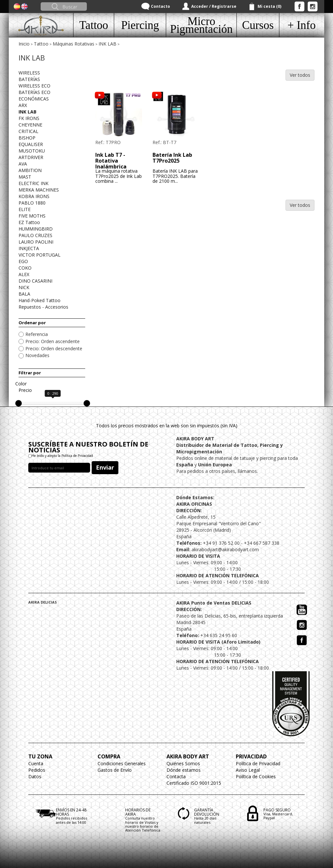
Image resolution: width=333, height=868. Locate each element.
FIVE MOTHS (32, 216)
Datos (35, 776)
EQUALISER (31, 144)
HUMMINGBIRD (36, 229)
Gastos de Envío (115, 770)
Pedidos (37, 770)
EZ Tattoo (29, 222)
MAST (25, 177)
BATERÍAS (29, 79)
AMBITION (30, 170)
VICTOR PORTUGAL (40, 255)
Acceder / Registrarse (214, 6)
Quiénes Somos (183, 763)
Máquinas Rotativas (73, 44)
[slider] (19, 403)
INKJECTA (29, 248)
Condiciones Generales (122, 763)
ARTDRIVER (31, 157)
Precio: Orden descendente (54, 348)
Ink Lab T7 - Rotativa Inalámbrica (111, 160)
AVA (23, 164)
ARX (23, 105)
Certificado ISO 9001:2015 (194, 783)
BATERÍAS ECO (34, 92)
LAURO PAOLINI (36, 242)
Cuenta (36, 763)
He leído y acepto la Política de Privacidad (62, 456)
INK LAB (107, 44)
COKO (25, 268)
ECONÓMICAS (34, 99)
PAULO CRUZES (35, 235)
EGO (23, 261)
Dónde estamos (184, 770)
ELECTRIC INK (33, 183)
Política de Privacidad (258, 763)
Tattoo (41, 44)
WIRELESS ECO (34, 86)
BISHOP (27, 138)
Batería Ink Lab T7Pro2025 (172, 158)
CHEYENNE (30, 125)
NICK (24, 287)
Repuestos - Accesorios (43, 307)
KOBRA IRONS (34, 196)
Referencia (37, 334)
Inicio (24, 44)
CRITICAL (28, 131)
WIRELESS (29, 73)
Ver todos (300, 75)
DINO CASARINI (35, 281)
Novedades (37, 355)
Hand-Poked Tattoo (40, 300)
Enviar (105, 467)
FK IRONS (29, 118)
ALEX (24, 274)
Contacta (176, 776)
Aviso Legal (248, 770)
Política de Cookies (256, 776)
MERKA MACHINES (39, 190)
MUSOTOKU (32, 151)
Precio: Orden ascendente (53, 341)
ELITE (25, 209)
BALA (24, 294)
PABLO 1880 (32, 203)
